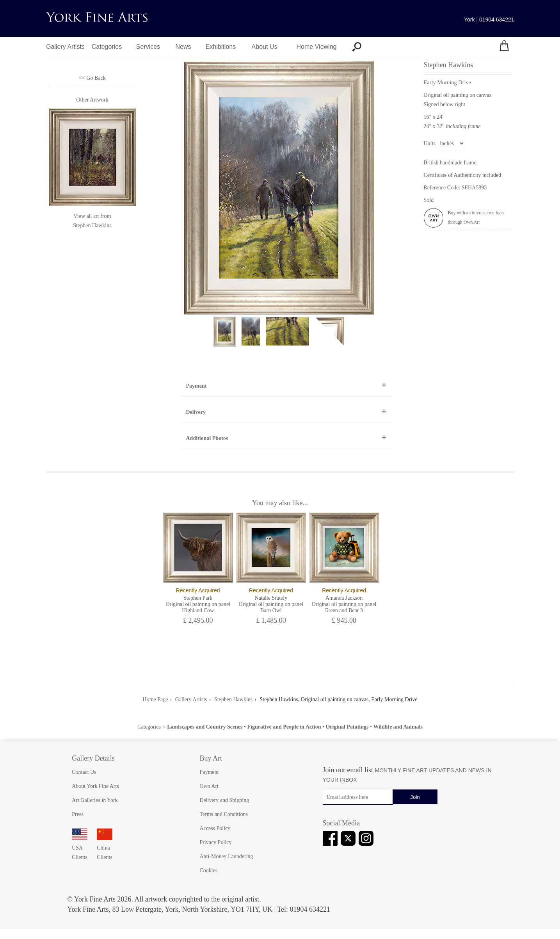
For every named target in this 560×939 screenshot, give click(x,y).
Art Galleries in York (95, 800)
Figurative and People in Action (284, 727)
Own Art (209, 786)
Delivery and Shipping (224, 800)
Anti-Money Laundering (226, 856)
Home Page (156, 699)
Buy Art (211, 758)
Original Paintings (347, 727)
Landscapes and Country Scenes (205, 727)
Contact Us (84, 772)
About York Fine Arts (95, 786)
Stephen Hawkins (92, 225)
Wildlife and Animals (398, 727)
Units (430, 143)
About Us (265, 47)
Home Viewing (317, 47)
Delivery (196, 412)
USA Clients (80, 848)
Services (148, 47)
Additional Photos (207, 438)
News (183, 47)
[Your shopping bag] (504, 47)
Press (78, 814)
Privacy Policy (215, 842)
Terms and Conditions (223, 814)
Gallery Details (93, 758)
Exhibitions (221, 47)
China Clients (105, 848)
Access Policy (215, 828)
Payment (196, 386)
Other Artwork (92, 100)
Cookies (208, 870)
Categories (107, 47)
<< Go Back (92, 78)
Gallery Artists (65, 47)
